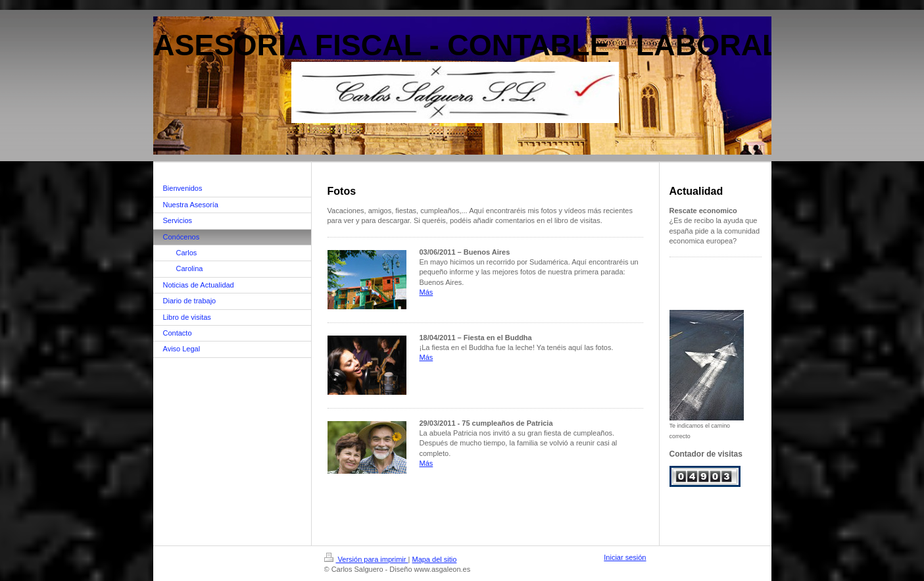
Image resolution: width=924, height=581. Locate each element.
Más (426, 292)
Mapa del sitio (434, 559)
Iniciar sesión (625, 557)
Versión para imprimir (366, 559)
